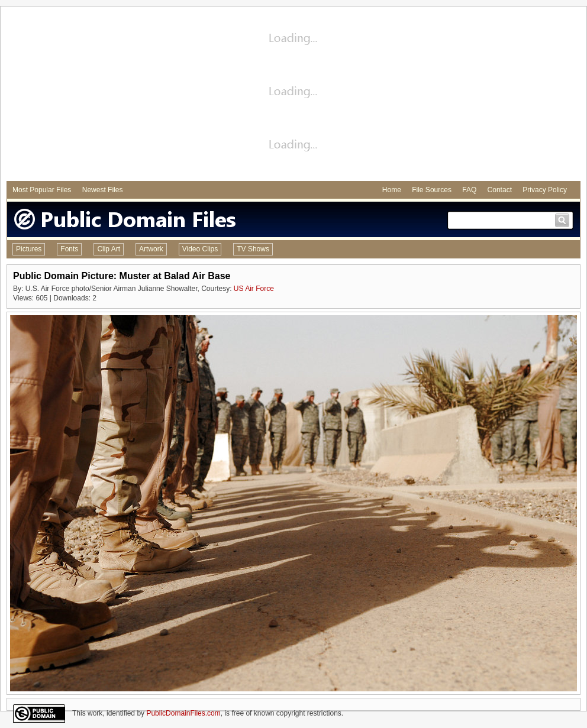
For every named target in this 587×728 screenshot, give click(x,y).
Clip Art (109, 249)
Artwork (151, 249)
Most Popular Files (42, 190)
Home (392, 190)
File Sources (432, 190)
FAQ (469, 190)
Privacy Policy (545, 190)
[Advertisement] (293, 95)
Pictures (29, 249)
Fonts (69, 249)
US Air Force (254, 289)
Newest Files (103, 190)
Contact (500, 190)
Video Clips (200, 249)
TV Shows (253, 249)
